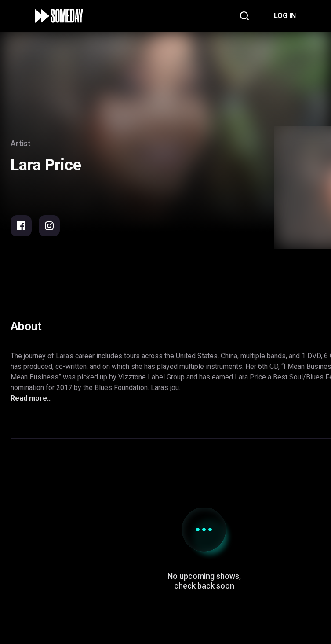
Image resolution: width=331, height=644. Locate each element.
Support (204, 579)
